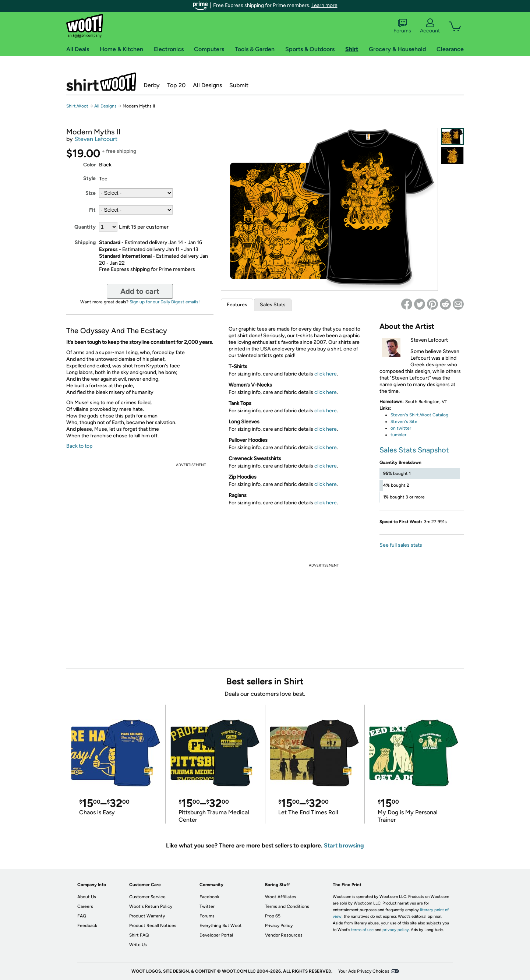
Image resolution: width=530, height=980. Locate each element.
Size (91, 193)
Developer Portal (216, 935)
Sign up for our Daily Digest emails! (165, 302)
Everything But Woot (221, 926)
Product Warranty (147, 916)
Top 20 (176, 85)
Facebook (209, 897)
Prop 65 (273, 916)
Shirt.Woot (101, 82)
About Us (87, 897)
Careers (85, 906)
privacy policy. (396, 930)
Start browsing (344, 845)
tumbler (398, 435)
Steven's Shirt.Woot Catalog (419, 415)
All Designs (207, 85)
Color (89, 165)
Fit (92, 210)
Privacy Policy (279, 926)
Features (237, 305)
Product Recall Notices (153, 926)
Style (89, 178)
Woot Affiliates (281, 897)
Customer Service (147, 897)
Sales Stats (273, 305)
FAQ (82, 916)
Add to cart (140, 291)
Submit (239, 85)
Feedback (87, 926)
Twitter (207, 906)
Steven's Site (404, 422)
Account (430, 26)
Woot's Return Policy (151, 906)
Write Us (138, 945)
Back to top (79, 446)
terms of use (362, 930)
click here (326, 374)
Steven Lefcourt (96, 139)
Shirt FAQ (139, 935)
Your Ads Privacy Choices (364, 971)
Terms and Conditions (287, 906)
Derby (152, 85)
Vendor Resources (284, 935)
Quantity (85, 227)
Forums (402, 26)
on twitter (401, 428)
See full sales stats (401, 545)
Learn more (324, 5)
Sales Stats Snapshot (414, 450)
